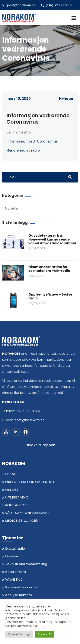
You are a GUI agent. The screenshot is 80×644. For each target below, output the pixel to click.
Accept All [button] (45, 634)
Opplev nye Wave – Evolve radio (50, 296)
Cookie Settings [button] (19, 634)
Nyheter (66, 99)
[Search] (70, 177)
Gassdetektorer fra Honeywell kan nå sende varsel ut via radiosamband (52, 239)
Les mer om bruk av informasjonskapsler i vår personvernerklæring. (38, 624)
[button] (74, 18)
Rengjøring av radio (23, 150)
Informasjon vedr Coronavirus (32, 141)
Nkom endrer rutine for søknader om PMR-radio (49, 269)
